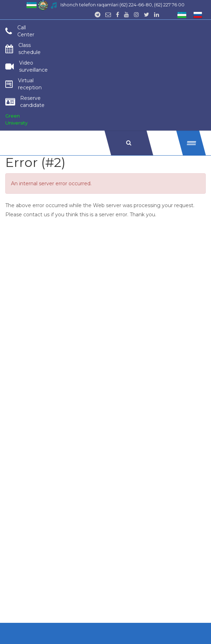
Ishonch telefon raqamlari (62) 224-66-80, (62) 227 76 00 (122, 5)
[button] (191, 143)
